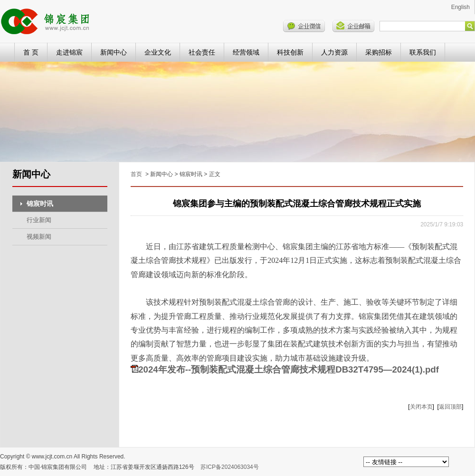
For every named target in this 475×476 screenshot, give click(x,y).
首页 (136, 174)
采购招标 (379, 52)
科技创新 (290, 52)
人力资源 (334, 52)
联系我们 (423, 52)
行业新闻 (39, 220)
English (461, 7)
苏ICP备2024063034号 (230, 467)
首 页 (31, 52)
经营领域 (246, 52)
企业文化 (158, 52)
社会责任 (202, 52)
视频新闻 (39, 237)
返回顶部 (450, 407)
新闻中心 (114, 52)
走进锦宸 (69, 52)
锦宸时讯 (40, 204)
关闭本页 (421, 407)
